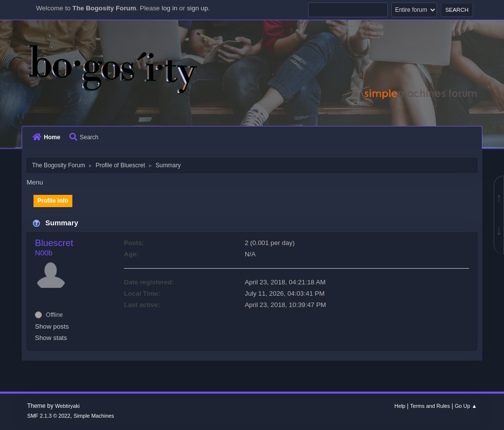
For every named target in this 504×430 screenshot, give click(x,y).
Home (46, 137)
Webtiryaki (67, 406)
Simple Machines (94, 416)
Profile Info (53, 201)
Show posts (52, 326)
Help (400, 406)
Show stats (51, 338)
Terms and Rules (430, 406)
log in (169, 8)
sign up (198, 8)
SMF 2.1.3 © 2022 (49, 416)
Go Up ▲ (466, 406)
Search (84, 137)
